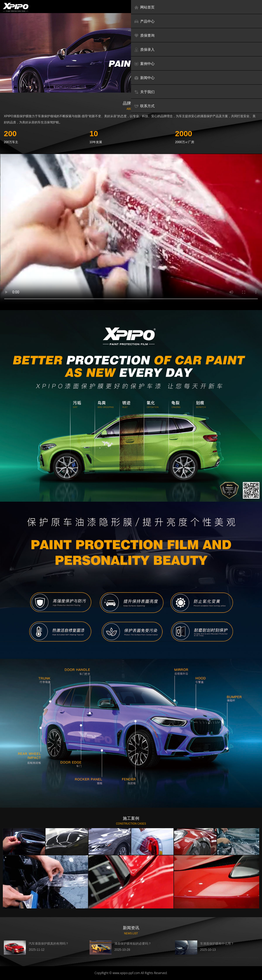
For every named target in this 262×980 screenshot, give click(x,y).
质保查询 (144, 36)
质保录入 (144, 50)
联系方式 (144, 106)
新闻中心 (144, 78)
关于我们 (144, 92)
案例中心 (144, 64)
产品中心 (144, 21)
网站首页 (144, 7)
